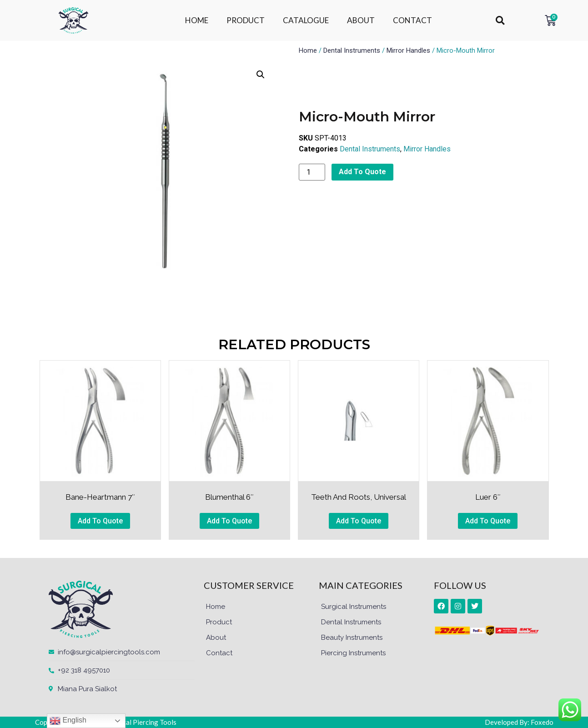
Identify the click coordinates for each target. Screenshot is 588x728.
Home (308, 50)
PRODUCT (246, 20)
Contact (219, 653)
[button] (500, 21)
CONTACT (412, 20)
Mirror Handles (408, 50)
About (216, 638)
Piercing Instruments (353, 653)
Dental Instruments (352, 50)
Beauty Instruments (352, 638)
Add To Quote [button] (100, 521)
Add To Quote (362, 172)
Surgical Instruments (354, 607)
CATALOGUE (306, 20)
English (68, 721)
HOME (197, 20)
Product (219, 622)
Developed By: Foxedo (519, 722)
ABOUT (361, 20)
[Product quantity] (312, 172)
